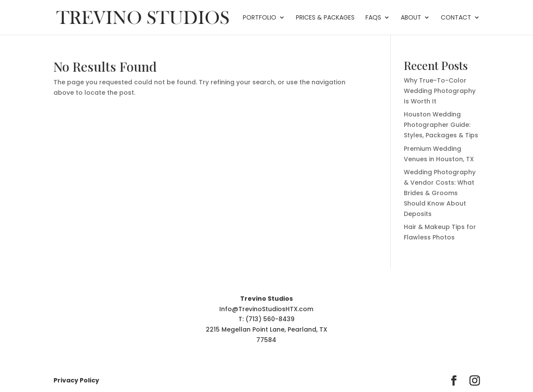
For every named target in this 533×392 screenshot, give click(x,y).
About (411, 18)
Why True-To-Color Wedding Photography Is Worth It (440, 91)
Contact (456, 18)
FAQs (373, 18)
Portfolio (260, 18)
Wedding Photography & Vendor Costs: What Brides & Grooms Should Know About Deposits (440, 193)
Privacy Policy (76, 380)
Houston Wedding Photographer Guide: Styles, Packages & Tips (441, 125)
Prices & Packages (325, 18)
